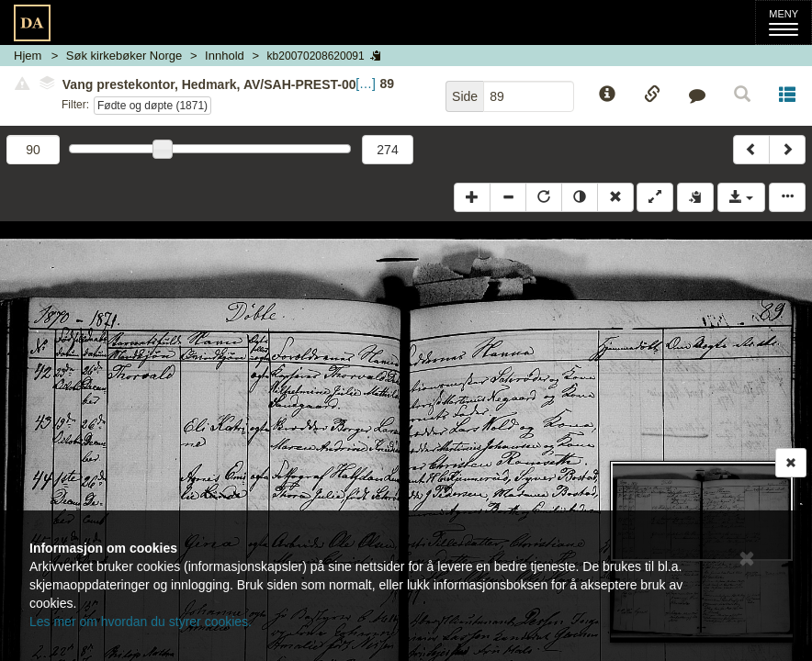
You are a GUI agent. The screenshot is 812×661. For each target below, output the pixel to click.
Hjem (28, 56)
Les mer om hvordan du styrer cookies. (141, 622)
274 (387, 150)
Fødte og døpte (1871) (152, 106)
